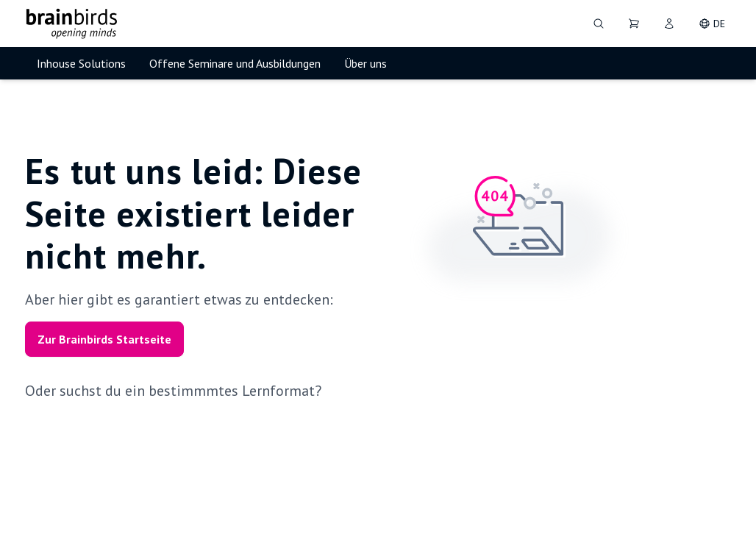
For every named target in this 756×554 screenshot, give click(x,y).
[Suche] (599, 24)
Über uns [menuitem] (365, 63)
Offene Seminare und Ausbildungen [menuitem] (235, 63)
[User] (669, 24)
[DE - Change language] (712, 24)
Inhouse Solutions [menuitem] (81, 63)
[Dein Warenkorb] (634, 24)
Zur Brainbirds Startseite (104, 339)
